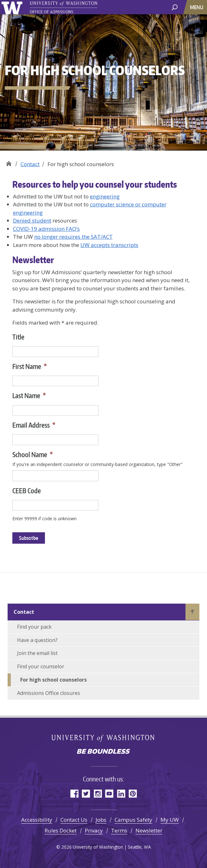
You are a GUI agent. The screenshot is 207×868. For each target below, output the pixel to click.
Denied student (32, 220)
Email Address (34, 425)
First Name (30, 366)
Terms (119, 830)
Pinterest (133, 793)
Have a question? (37, 640)
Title (18, 337)
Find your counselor (41, 666)
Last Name (29, 395)
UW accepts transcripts (109, 245)
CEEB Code (27, 491)
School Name (33, 454)
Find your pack (34, 627)
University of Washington (13, 7)
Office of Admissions (9, 162)
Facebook (74, 793)
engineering (105, 196)
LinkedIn (121, 793)
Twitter (86, 793)
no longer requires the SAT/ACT (73, 237)
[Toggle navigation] (197, 7)
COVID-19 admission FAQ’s (46, 229)
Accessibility (37, 820)
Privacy (94, 830)
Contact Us (74, 820)
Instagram (98, 793)
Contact (30, 164)
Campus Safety (133, 820)
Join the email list (37, 653)
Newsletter (149, 830)
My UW (170, 820)
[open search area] (175, 7)
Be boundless (103, 752)
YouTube (109, 793)
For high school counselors (53, 680)
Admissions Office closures (49, 693)
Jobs (101, 820)
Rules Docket (61, 830)
